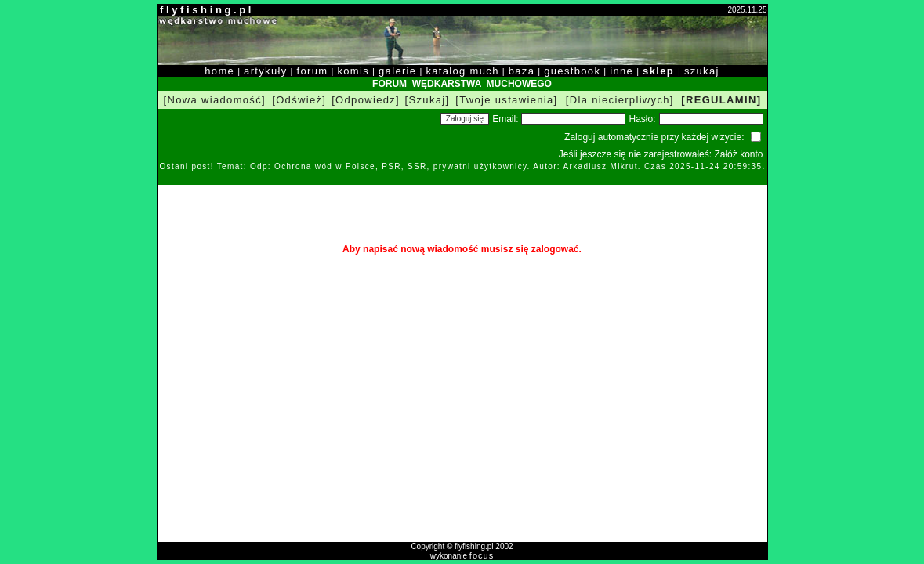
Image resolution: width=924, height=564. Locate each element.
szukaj (702, 71)
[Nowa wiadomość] (215, 100)
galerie (397, 71)
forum (313, 71)
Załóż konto (738, 154)
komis (353, 71)
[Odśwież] (299, 100)
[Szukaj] (428, 100)
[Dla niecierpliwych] (620, 100)
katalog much (462, 71)
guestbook (572, 71)
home (219, 71)
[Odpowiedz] (366, 100)
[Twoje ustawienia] (506, 100)
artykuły (265, 71)
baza (522, 71)
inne (621, 71)
